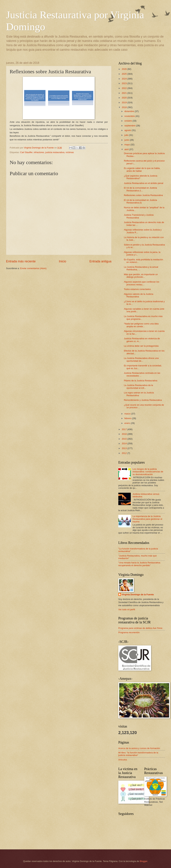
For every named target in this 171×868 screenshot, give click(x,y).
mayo (127, 145)
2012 (125, 453)
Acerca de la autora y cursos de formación (139, 748)
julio (127, 135)
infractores (39, 152)
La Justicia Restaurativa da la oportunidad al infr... (138, 387)
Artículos (123, 760)
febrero (128, 418)
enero (128, 423)
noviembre (130, 116)
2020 (125, 98)
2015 (125, 439)
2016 (125, 434)
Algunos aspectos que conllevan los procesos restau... (142, 283)
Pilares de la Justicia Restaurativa (141, 381)
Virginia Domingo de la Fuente (138, 594)
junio (127, 140)
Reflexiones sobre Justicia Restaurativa (143, 195)
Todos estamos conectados (137, 289)
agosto (128, 130)
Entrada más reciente (21, 261)
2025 (125, 74)
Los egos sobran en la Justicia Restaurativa (139, 394)
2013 (125, 448)
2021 (125, 93)
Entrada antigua (100, 261)
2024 (125, 79)
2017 (125, 429)
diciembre (129, 111)
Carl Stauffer (26, 152)
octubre (128, 121)
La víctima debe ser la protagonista (141, 346)
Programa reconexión (129, 632)
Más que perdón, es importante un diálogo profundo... (141, 276)
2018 (125, 107)
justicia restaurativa (55, 152)
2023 (125, 83)
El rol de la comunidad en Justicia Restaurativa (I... (140, 189)
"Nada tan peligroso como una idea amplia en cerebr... (141, 325)
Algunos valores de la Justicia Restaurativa (139, 295)
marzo (128, 414)
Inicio (63, 261)
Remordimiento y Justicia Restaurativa (143, 400)
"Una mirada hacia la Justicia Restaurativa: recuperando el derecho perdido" (139, 564)
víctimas (70, 152)
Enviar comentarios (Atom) (33, 268)
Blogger (144, 861)
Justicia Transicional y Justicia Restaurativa (139, 216)
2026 (125, 69)
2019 (125, 102)
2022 (125, 88)
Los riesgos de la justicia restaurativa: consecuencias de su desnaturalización (148, 472)
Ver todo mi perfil (127, 609)
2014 (125, 443)
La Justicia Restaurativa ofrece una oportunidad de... (141, 359)
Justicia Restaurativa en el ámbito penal (144, 183)
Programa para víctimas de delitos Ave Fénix (140, 628)
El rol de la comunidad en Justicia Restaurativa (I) (140, 201)
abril (127, 149)
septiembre (130, 126)
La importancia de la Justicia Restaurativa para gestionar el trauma (147, 519)
